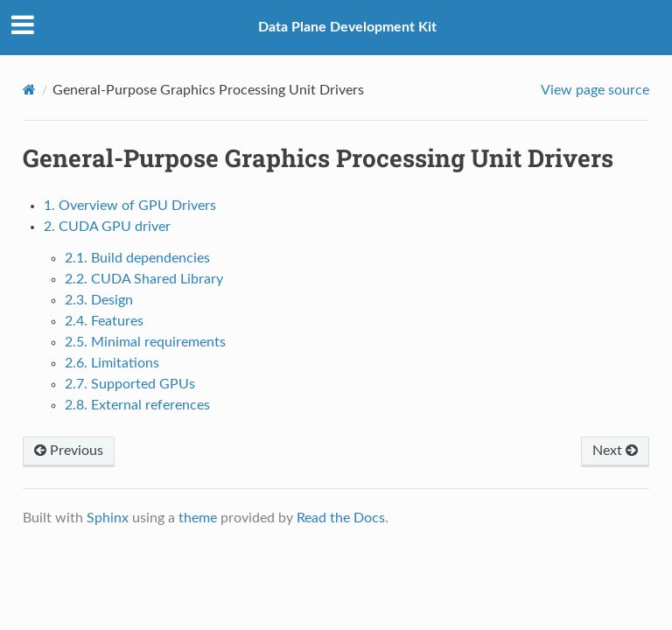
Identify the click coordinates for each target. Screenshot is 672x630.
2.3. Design (99, 300)
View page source (595, 90)
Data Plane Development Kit (347, 27)
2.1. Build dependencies (137, 258)
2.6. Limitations (112, 363)
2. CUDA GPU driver (107, 227)
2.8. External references (137, 405)
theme (198, 518)
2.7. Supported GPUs (130, 384)
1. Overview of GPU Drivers (130, 206)
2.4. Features (104, 321)
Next (615, 451)
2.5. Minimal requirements (145, 342)
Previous (69, 451)
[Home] (29, 90)
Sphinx (108, 518)
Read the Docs (341, 518)
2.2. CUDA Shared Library (144, 279)
